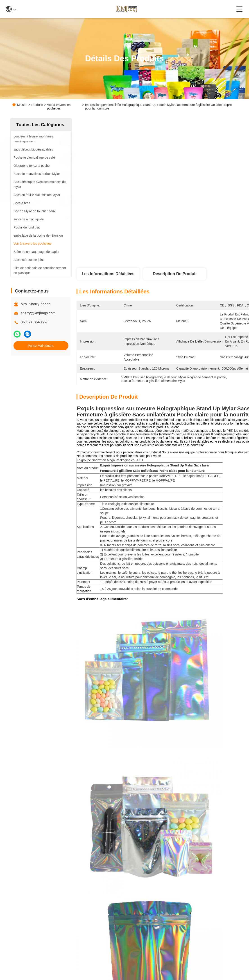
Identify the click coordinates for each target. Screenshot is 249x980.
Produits (37, 105)
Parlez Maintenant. (41, 346)
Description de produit (175, 274)
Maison (22, 105)
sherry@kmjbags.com (38, 313)
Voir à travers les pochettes (59, 107)
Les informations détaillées (108, 274)
